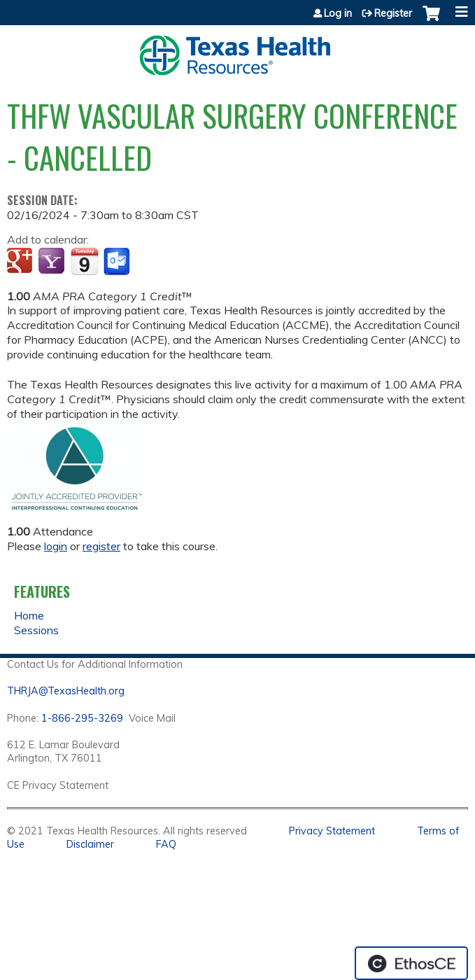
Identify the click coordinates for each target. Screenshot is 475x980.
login (56, 546)
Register (393, 13)
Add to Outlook (118, 262)
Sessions (36, 630)
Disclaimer (90, 844)
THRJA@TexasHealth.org (66, 691)
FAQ (166, 844)
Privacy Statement (332, 831)
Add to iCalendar (84, 261)
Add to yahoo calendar (53, 262)
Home (29, 615)
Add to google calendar (21, 262)
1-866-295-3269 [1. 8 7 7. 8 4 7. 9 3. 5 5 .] (82, 718)
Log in (338, 13)
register (101, 546)
